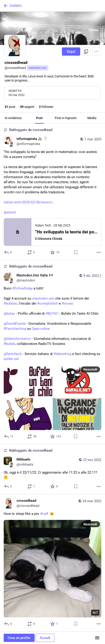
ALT (95, 613)
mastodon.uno (38, 68)
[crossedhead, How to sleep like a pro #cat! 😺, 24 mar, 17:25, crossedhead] (52, 563)
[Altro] (99, 252)
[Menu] (96, 52)
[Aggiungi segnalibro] (76, 252)
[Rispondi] (8, 252)
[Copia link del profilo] (86, 52)
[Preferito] (55, 252)
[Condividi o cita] (31, 252)
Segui (71, 52)
